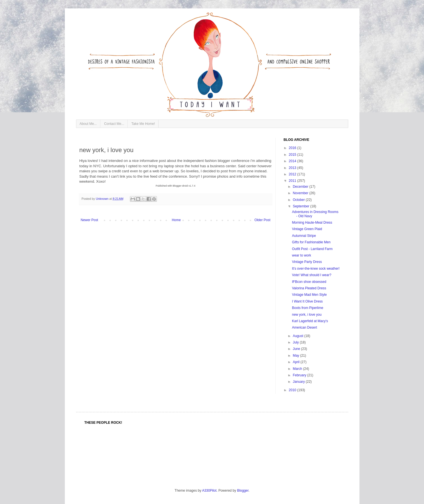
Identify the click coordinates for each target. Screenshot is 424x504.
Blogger (243, 491)
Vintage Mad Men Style (309, 295)
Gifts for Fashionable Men (311, 242)
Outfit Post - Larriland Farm (312, 249)
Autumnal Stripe (304, 236)
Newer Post (90, 220)
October (299, 200)
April (296, 362)
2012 (293, 174)
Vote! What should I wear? (311, 275)
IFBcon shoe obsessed (309, 282)
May (296, 356)
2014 (293, 161)
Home (176, 220)
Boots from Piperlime (307, 308)
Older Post (263, 220)
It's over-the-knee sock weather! (316, 269)
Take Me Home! (143, 124)
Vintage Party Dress (307, 262)
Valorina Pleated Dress (309, 288)
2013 (293, 168)
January (299, 382)
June (297, 349)
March (298, 369)
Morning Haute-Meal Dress (312, 223)
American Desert (304, 327)
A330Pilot (209, 491)
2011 (293, 181)
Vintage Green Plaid (307, 229)
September (301, 206)
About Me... (88, 124)
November (301, 193)
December (301, 187)
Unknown (103, 199)
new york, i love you (307, 315)
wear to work (301, 255)
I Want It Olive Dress (307, 301)
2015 (293, 155)
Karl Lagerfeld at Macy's (310, 321)
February (300, 375)
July (296, 342)
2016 (293, 148)
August (298, 336)
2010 (293, 390)
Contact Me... (114, 124)
